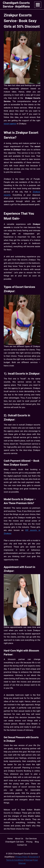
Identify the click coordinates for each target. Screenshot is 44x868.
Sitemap (29, 860)
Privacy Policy (22, 857)
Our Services (31, 839)
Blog (37, 842)
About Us (19, 839)
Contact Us (22, 845)
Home (10, 839)
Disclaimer (34, 857)
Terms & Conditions (15, 860)
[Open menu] (38, 5)
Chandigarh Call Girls (15, 842)
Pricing (29, 842)
